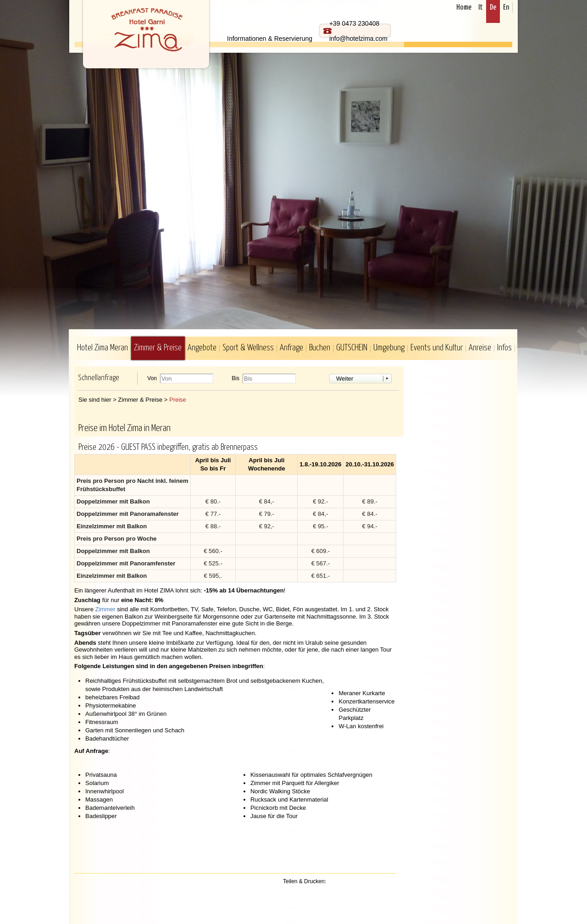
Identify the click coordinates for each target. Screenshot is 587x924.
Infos (504, 348)
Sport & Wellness (248, 348)
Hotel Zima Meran (102, 348)
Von (152, 379)
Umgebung (389, 348)
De (493, 8)
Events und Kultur (437, 348)
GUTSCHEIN (352, 348)
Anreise (480, 348)
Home (464, 8)
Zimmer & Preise (158, 348)
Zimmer (105, 609)
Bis (235, 379)
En (506, 8)
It (481, 8)
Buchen (320, 348)
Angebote (202, 348)
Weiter (345, 379)
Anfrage (291, 348)
